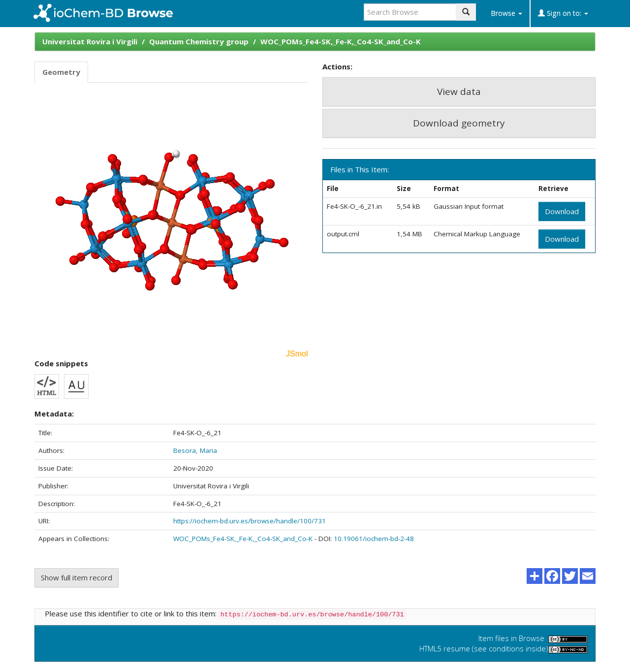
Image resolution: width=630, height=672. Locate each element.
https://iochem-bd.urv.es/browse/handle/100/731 (250, 521)
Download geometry (459, 123)
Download (562, 211)
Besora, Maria (195, 450)
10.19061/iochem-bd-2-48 (374, 539)
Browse (506, 13)
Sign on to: (563, 13)
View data (459, 92)
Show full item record (77, 577)
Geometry (61, 72)
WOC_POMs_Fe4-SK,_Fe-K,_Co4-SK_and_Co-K (341, 41)
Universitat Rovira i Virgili (90, 41)
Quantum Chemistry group (199, 41)
